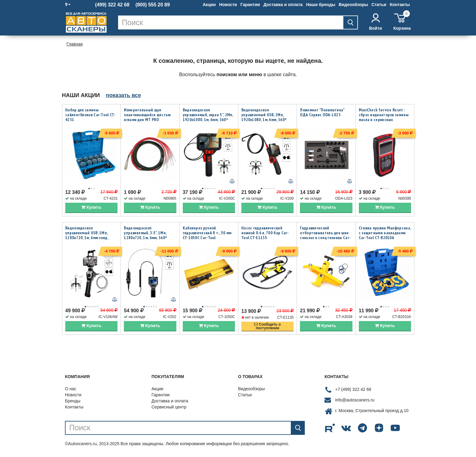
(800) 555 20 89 (153, 5)
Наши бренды (321, 5)
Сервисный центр (169, 408)
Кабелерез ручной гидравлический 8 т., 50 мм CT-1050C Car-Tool (207, 233)
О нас (71, 390)
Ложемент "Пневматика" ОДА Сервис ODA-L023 (322, 112)
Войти (376, 22)
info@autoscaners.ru (355, 401)
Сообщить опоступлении (267, 327)
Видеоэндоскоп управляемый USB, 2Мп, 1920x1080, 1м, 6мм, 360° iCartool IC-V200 (264, 117)
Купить (91, 208)
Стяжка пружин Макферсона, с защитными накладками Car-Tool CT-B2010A (385, 233)
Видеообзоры (354, 5)
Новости (228, 5)
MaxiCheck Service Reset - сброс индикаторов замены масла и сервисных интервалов (384, 117)
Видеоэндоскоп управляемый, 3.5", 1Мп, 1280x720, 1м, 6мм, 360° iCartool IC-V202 (145, 236)
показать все (123, 95)
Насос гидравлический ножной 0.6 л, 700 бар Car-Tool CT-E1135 (265, 233)
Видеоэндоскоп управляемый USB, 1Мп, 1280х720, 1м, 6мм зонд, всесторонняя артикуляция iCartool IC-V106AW (90, 238)
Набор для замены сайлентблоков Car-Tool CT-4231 (90, 115)
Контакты (400, 5)
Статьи (379, 5)
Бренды (73, 402)
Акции (209, 5)
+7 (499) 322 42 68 (353, 391)
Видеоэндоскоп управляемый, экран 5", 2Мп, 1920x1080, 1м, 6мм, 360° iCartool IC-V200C (208, 117)
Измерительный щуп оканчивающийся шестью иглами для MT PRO (147, 115)
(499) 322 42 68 (112, 5)
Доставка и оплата (283, 5)
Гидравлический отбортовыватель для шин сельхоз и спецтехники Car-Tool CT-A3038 (325, 236)
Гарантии (250, 5)
